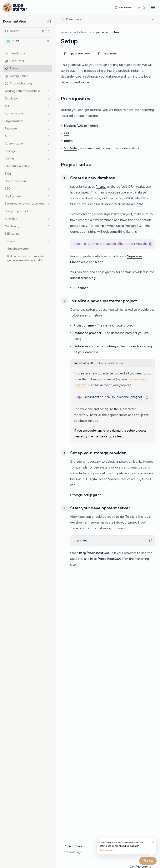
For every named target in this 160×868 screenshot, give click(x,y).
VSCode (71, 148)
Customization (28, 144)
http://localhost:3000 (96, 553)
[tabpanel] (113, 405)
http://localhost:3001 (106, 559)
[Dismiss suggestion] (153, 842)
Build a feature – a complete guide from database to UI (25, 258)
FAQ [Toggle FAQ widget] (148, 861)
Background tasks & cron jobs (28, 204)
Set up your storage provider (98, 453)
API (28, 106)
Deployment (28, 196)
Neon (99, 262)
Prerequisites (76, 99)
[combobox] (28, 41)
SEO (28, 189)
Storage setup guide (86, 495)
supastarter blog (83, 278)
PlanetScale (79, 262)
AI (28, 136)
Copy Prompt (107, 54)
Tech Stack (15, 61)
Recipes (28, 241)
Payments (28, 129)
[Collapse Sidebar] (49, 22)
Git (67, 133)
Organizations (28, 121)
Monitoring (28, 226)
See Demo (123, 8)
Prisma (101, 187)
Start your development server (100, 508)
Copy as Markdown (77, 54)
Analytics (28, 219)
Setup (11, 68)
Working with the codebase (28, 91)
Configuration (17, 76)
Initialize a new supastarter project (104, 301)
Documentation (15, 181)
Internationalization (18, 166)
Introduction (16, 53)
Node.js (70, 126)
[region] (113, 244)
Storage (28, 151)
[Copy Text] (151, 244)
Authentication (28, 114)
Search (28, 31)
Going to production (18, 211)
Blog (8, 174)
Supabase (134, 256)
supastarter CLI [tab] (84, 363)
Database (28, 99)
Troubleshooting (18, 84)
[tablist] (113, 363)
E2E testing (12, 234)
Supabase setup (18, 249)
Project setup (76, 164)
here (140, 204)
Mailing (28, 159)
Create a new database (93, 178)
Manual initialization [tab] (110, 363)
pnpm (68, 141)
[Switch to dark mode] (142, 8)
